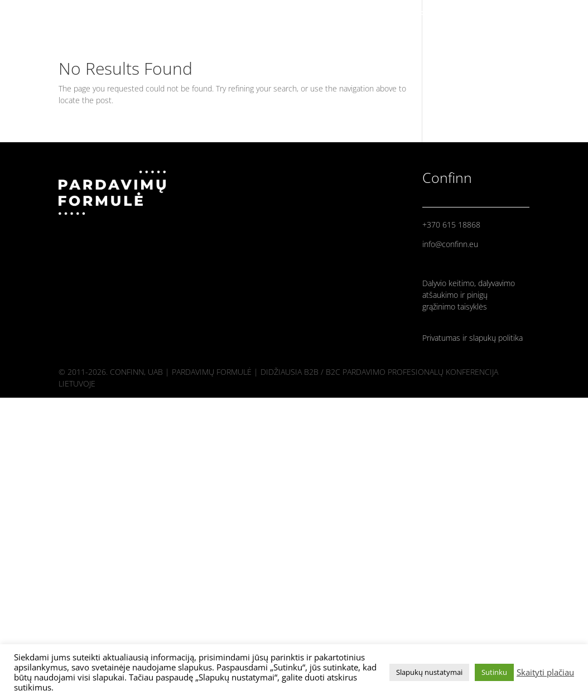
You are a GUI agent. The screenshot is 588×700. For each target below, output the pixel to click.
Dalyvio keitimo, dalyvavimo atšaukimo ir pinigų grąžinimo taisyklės (469, 295)
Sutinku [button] (494, 672)
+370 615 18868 (451, 225)
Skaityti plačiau (545, 672)
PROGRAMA (549, 14)
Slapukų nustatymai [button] (429, 672)
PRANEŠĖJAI (491, 14)
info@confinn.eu (450, 244)
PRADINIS (437, 14)
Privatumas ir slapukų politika (473, 338)
